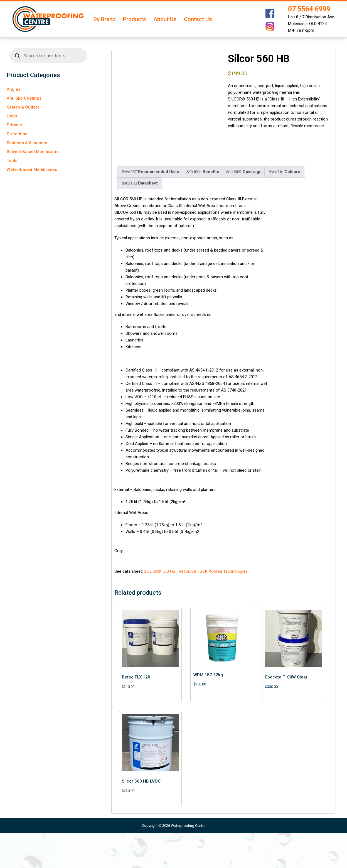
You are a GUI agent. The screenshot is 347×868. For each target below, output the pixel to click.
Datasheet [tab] (140, 218)
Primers (14, 125)
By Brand (105, 19)
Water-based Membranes (32, 169)
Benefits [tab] (202, 207)
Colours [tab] (284, 207)
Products (135, 19)
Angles (13, 89)
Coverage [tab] (244, 207)
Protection (17, 134)
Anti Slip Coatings (24, 98)
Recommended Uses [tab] (150, 207)
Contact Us (198, 19)
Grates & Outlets (23, 107)
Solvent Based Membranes (33, 152)
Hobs (12, 116)
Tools (12, 161)
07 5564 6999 (309, 9)
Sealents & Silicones (27, 143)
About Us (165, 19)
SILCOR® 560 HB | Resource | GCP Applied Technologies (196, 606)
